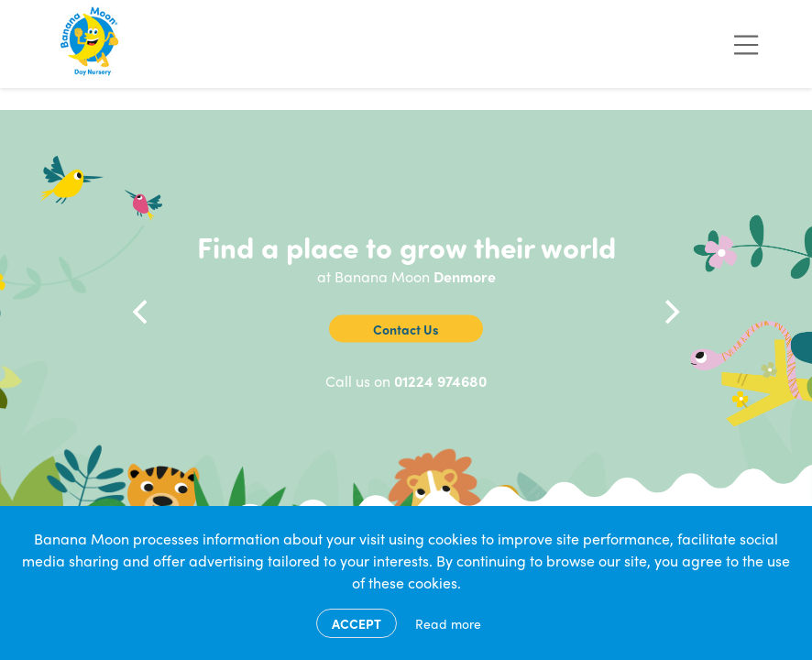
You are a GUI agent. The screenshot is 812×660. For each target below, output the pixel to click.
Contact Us (406, 329)
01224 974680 (440, 381)
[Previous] (142, 312)
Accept (357, 623)
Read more (448, 623)
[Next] (670, 312)
